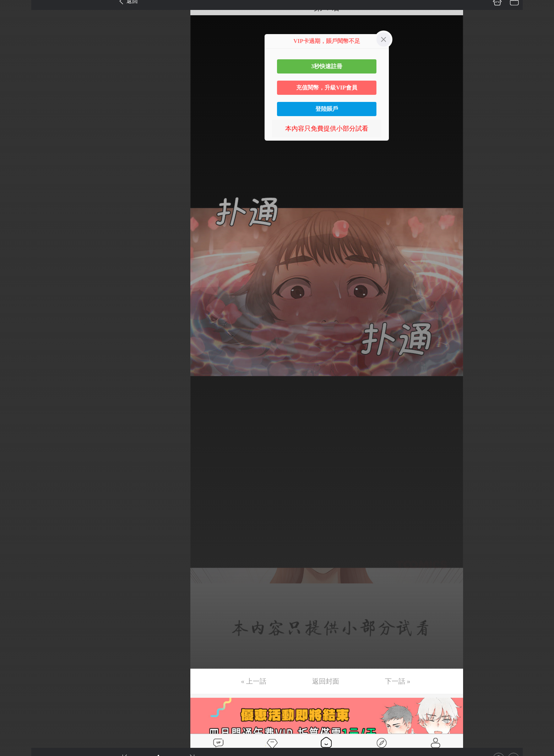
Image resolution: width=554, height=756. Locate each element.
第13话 (17, 208)
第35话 (17, 576)
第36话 (17, 592)
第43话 (17, 709)
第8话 (15, 125)
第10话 (17, 158)
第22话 (17, 359)
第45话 (17, 743)
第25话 (17, 409)
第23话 (17, 375)
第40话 (17, 659)
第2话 (15, 25)
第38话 (17, 626)
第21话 (17, 342)
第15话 (17, 242)
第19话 (17, 309)
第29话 (17, 475)
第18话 (17, 292)
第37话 (17, 609)
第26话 (17, 425)
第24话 (17, 392)
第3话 (15, 42)
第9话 (15, 142)
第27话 (17, 442)
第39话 (17, 642)
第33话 (17, 542)
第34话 (17, 559)
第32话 (17, 526)
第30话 (17, 492)
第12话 (17, 192)
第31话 (17, 509)
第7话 (15, 108)
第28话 (17, 459)
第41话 (17, 676)
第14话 (17, 225)
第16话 (17, 259)
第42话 (17, 692)
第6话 (15, 92)
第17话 (17, 275)
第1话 (15, 8)
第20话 (17, 325)
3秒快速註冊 (327, 66)
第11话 (17, 175)
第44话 (17, 726)
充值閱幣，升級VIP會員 (327, 88)
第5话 (15, 75)
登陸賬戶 (327, 109)
